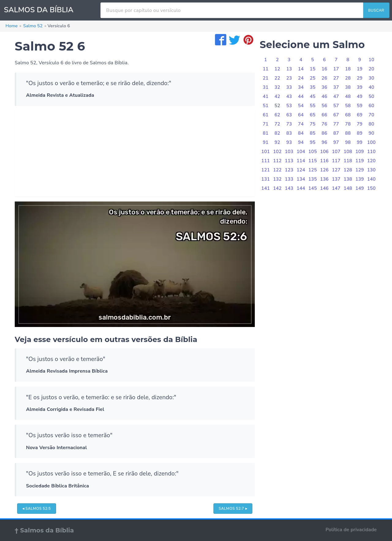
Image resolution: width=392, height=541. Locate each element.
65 (313, 115)
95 (313, 142)
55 (313, 106)
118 (348, 161)
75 (313, 124)
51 (266, 106)
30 (371, 78)
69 (360, 115)
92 (277, 142)
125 (313, 170)
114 (301, 161)
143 (289, 188)
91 (266, 142)
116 (324, 161)
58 (348, 106)
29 (360, 78)
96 (324, 142)
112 (277, 161)
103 (289, 152)
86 (324, 133)
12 (277, 69)
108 (348, 152)
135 (313, 179)
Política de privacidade (351, 530)
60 (371, 106)
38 (348, 87)
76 (324, 124)
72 (277, 124)
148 (348, 188)
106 (324, 152)
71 (266, 124)
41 (266, 96)
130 (371, 170)
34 (301, 87)
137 (336, 179)
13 (289, 69)
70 (371, 115)
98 (348, 142)
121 (266, 170)
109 (360, 152)
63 (289, 115)
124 (301, 170)
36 (324, 87)
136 (324, 179)
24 (301, 78)
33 (289, 87)
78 (348, 124)
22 (277, 78)
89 (360, 133)
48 (348, 96)
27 (336, 78)
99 (360, 142)
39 (360, 87)
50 (371, 96)
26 (324, 78)
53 (289, 106)
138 (348, 179)
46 (324, 96)
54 (301, 106)
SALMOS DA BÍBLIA (39, 10)
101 (266, 152)
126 (324, 170)
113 (289, 161)
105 (313, 152)
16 (324, 69)
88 (348, 133)
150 (371, 188)
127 (336, 170)
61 (266, 115)
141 (266, 188)
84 (301, 133)
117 (336, 161)
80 (371, 124)
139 (360, 179)
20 (371, 69)
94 (301, 142)
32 (277, 87)
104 (301, 152)
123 (289, 170)
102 (277, 152)
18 (348, 69)
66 (324, 115)
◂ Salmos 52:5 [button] (37, 509)
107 (336, 152)
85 (313, 133)
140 (371, 179)
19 (360, 69)
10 (371, 60)
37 (336, 87)
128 (348, 170)
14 (301, 69)
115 (313, 161)
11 (266, 69)
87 (336, 133)
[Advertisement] (135, 154)
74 (301, 124)
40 (371, 87)
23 (289, 78)
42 (277, 96)
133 (289, 179)
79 (360, 124)
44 (301, 96)
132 (277, 179)
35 (313, 87)
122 (277, 170)
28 (348, 78)
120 (371, 161)
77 (336, 124)
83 (289, 133)
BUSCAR (376, 10)
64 (301, 115)
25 (313, 78)
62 (277, 115)
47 (336, 96)
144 (301, 188)
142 (277, 188)
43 (289, 96)
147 (336, 188)
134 (301, 179)
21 (266, 78)
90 (371, 133)
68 (348, 115)
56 (324, 106)
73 (289, 124)
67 (336, 115)
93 (289, 142)
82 (277, 133)
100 (371, 142)
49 (360, 96)
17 (336, 69)
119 (360, 161)
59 (360, 106)
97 (336, 142)
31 (266, 87)
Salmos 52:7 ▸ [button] (233, 509)
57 (336, 106)
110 (371, 152)
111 (266, 161)
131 (266, 179)
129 (360, 170)
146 (324, 188)
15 (313, 69)
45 (313, 96)
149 (360, 188)
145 (313, 188)
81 (266, 133)
